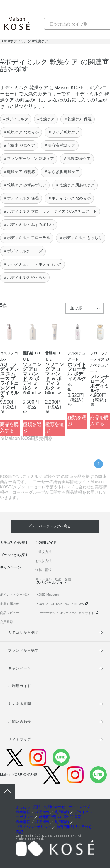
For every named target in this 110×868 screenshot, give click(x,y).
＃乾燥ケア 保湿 (78, 119)
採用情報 (43, 812)
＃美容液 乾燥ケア (60, 145)
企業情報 (23, 812)
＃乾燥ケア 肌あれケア (75, 185)
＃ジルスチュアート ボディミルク (32, 264)
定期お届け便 (10, 604)
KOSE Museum (48, 595)
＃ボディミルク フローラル (27, 238)
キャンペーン (11, 567)
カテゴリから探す (14, 543)
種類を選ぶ (32, 427)
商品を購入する (9, 427)
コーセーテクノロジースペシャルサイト (65, 613)
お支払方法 (44, 561)
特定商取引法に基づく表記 (60, 817)
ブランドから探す (14, 555)
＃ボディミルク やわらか (25, 277)
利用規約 (62, 812)
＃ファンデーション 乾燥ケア (29, 159)
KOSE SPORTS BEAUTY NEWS (60, 604)
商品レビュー (10, 613)
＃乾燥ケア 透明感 (19, 172)
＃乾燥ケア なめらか (21, 132)
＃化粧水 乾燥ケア (19, 145)
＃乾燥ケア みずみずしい (25, 185)
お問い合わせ (19, 722)
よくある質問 (19, 704)
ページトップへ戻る (55, 526)
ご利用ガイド (46, 543)
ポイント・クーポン (15, 595)
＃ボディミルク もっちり (81, 238)
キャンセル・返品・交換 (53, 579)
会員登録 (6, 622)
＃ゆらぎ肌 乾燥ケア (62, 172)
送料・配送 (44, 570)
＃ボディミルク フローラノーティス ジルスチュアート (50, 211)
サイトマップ (19, 740)
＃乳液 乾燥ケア (77, 159)
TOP (4, 41)
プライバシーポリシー (33, 827)
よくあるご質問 (28, 807)
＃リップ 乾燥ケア (64, 132)
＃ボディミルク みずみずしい (29, 225)
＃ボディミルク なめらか (69, 198)
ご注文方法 (44, 552)
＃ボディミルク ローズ (23, 251)
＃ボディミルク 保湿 (21, 198)
